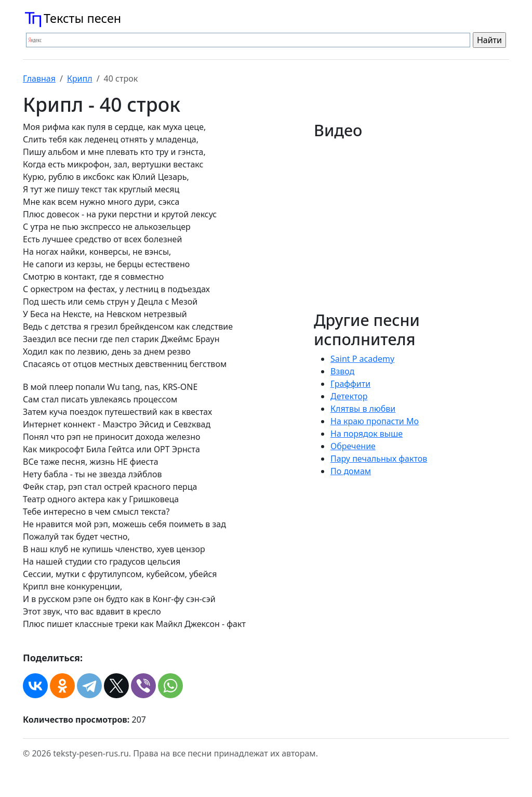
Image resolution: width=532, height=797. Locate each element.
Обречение (353, 446)
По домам (351, 471)
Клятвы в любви (363, 409)
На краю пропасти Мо (375, 421)
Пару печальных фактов (379, 459)
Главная (39, 79)
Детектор (349, 396)
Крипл (80, 79)
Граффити (350, 384)
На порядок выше (367, 434)
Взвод (342, 371)
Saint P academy (362, 359)
